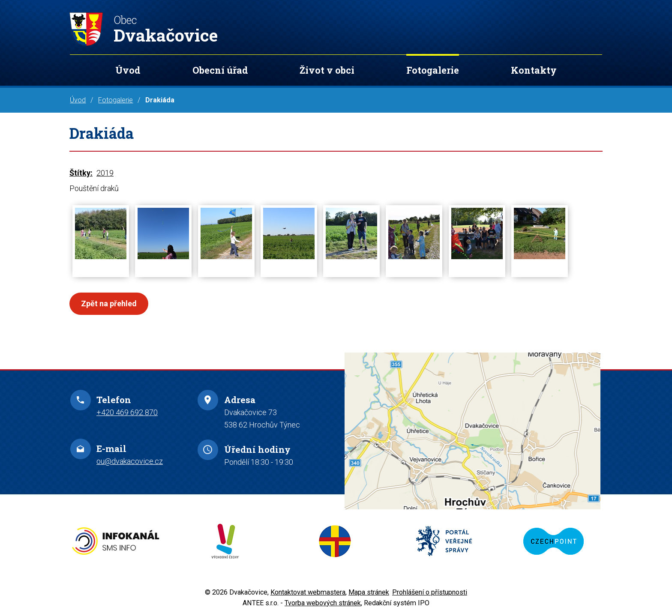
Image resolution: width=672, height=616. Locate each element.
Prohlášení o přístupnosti (430, 592)
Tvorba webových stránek (323, 603)
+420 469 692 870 (127, 412)
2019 (105, 173)
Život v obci (327, 70)
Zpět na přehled (109, 304)
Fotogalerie (433, 70)
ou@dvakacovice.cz (130, 461)
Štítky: (81, 173)
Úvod (128, 70)
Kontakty (534, 70)
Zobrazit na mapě (472, 431)
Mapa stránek (369, 592)
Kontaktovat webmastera (308, 592)
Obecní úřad (220, 70)
